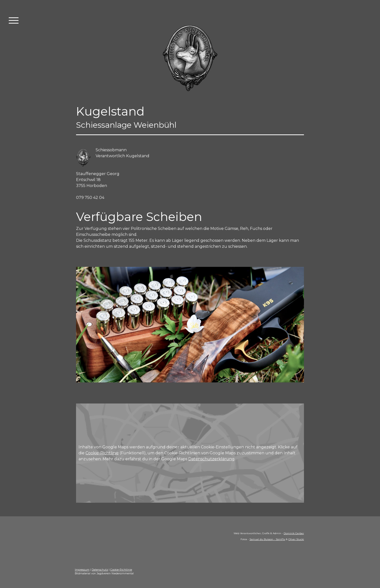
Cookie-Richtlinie (102, 453)
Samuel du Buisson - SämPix (267, 539)
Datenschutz (100, 570)
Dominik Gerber (294, 533)
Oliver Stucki (296, 539)
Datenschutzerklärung (211, 459)
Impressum (82, 570)
